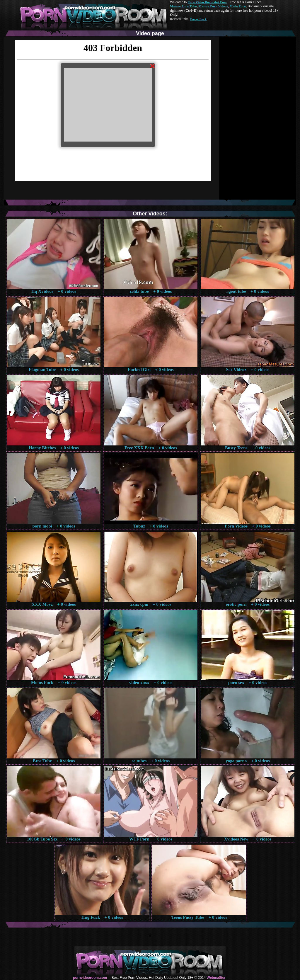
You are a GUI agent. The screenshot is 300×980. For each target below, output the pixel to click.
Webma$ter (216, 978)
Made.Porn (238, 6)
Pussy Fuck (198, 19)
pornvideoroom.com (90, 978)
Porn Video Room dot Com (207, 2)
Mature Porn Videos (213, 6)
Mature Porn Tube (183, 6)
